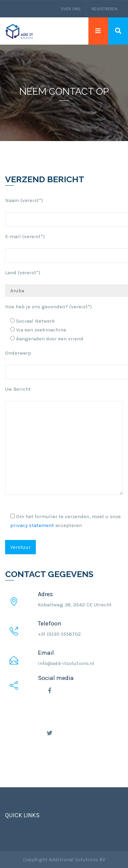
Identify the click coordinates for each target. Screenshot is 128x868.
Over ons (71, 9)
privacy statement (32, 525)
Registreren (105, 9)
